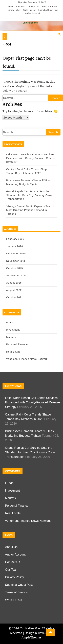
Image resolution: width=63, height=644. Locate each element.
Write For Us (29, 10)
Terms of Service (49, 7)
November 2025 (16, 261)
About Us (21, 7)
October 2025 (15, 268)
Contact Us (33, 7)
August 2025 (14, 283)
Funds (10, 322)
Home (10, 7)
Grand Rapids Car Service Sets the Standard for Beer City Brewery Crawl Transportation (29, 195)
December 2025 (16, 253)
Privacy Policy (14, 10)
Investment (13, 330)
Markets (11, 337)
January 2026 (15, 246)
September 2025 (16, 275)
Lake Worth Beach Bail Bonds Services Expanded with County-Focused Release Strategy (31, 158)
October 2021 (15, 297)
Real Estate (13, 352)
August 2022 (14, 290)
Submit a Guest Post (48, 10)
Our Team (12, 570)
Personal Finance (17, 344)
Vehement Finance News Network (27, 359)
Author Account (32, 13)
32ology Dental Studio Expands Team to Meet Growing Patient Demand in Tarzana (31, 210)
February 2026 (15, 239)
